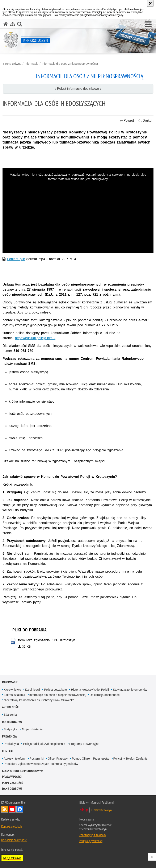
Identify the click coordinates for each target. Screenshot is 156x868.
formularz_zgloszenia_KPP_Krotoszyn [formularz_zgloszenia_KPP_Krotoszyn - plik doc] (47, 640)
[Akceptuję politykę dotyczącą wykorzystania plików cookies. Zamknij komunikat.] (150, 3)
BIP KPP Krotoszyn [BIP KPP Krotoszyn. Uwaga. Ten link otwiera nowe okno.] (101, 810)
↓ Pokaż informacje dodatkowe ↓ (78, 89)
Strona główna (12, 64)
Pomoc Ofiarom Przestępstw (90, 759)
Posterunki (37, 759)
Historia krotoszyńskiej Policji (90, 690)
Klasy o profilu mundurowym (23, 771)
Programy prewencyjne (84, 744)
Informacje (31, 64)
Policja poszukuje (55, 690)
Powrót (127, 121)
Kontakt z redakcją (12, 827)
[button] (148, 24)
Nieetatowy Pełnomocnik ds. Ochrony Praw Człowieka (39, 700)
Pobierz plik (16, 259)
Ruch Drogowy (12, 722)
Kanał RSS (5, 809)
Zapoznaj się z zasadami (93, 835)
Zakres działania (14, 695)
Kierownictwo (12, 690)
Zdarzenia (10, 715)
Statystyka (11, 729)
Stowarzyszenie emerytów (130, 690)
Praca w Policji (12, 777)
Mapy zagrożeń (13, 783)
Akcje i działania (32, 729)
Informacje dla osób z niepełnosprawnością (70, 64)
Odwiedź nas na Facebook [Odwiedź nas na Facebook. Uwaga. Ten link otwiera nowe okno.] (20, 809)
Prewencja (9, 737)
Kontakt (8, 751)
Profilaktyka (11, 744)
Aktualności (11, 707)
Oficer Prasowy (58, 759)
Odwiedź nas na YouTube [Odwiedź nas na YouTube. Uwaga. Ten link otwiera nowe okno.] (12, 809)
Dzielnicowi (33, 690)
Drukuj (145, 121)
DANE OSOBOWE (12, 789)
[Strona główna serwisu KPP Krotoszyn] (6, 24)
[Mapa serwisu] (13, 24)
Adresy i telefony (15, 759)
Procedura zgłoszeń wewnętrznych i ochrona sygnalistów (41, 764)
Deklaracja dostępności (105, 695)
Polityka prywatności (91, 841)
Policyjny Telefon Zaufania (130, 759)
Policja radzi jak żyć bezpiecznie (44, 744)
